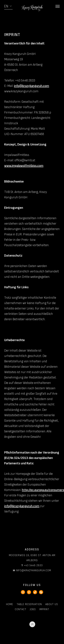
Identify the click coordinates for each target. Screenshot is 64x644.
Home (10, 604)
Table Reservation (29, 604)
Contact (21, 609)
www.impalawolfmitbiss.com (24, 166)
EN (6, 6)
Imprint (44, 609)
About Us (52, 604)
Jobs (33, 609)
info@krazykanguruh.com (31, 86)
